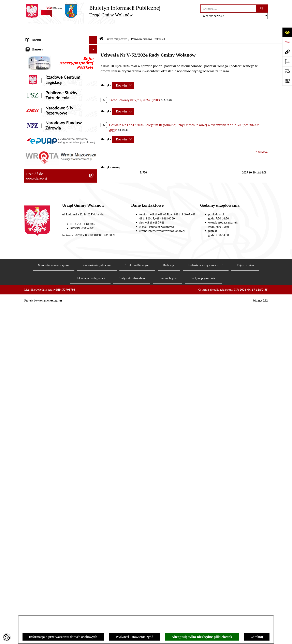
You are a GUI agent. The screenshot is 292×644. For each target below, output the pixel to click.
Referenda (33, 328)
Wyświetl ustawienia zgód (135, 637)
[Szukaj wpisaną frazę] (262, 9)
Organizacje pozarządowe (45, 344)
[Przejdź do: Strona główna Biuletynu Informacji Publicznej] (101, 28)
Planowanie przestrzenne (45, 295)
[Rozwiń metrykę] (123, 74)
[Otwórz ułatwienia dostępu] (287, 32)
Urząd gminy (35, 70)
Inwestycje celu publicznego (46, 312)
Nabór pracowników (40, 352)
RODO (31, 37)
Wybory (31, 320)
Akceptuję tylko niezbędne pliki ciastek (202, 637)
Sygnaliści (33, 360)
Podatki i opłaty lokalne (43, 263)
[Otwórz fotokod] (287, 81)
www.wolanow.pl (175, 584)
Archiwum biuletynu (41, 393)
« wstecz (262, 141)
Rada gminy (34, 62)
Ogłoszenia (34, 86)
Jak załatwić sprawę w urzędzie (48, 78)
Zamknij (257, 637)
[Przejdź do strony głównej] (92, 11)
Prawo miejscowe (39, 94)
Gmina (31, 45)
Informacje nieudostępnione (47, 385)
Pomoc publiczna (38, 271)
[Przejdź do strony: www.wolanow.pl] (287, 52)
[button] (94, 45)
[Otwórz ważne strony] (287, 61)
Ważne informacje (39, 53)
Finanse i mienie (38, 255)
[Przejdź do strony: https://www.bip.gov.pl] (287, 42)
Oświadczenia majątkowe (44, 279)
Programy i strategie (41, 287)
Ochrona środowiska (41, 336)
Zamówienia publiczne (42, 303)
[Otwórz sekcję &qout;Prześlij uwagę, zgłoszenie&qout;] (287, 71)
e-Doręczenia (36, 368)
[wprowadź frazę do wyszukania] (228, 9)
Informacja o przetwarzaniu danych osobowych (63, 637)
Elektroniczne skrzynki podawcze (50, 376)
